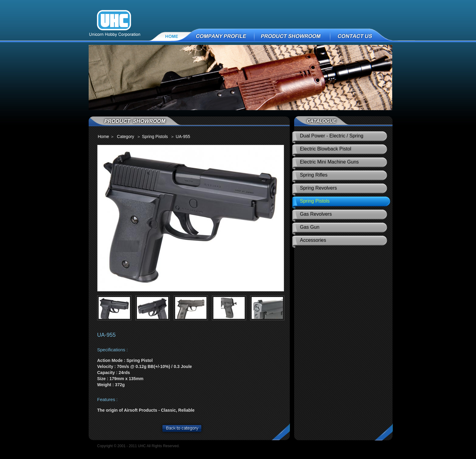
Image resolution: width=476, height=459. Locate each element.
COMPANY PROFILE (223, 36)
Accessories (313, 240)
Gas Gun (310, 227)
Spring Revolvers (318, 188)
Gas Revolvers (316, 214)
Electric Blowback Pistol (326, 149)
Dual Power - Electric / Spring (332, 136)
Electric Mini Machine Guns (329, 162)
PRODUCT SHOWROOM (292, 36)
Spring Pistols (315, 201)
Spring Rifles (314, 175)
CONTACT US (373, 36)
